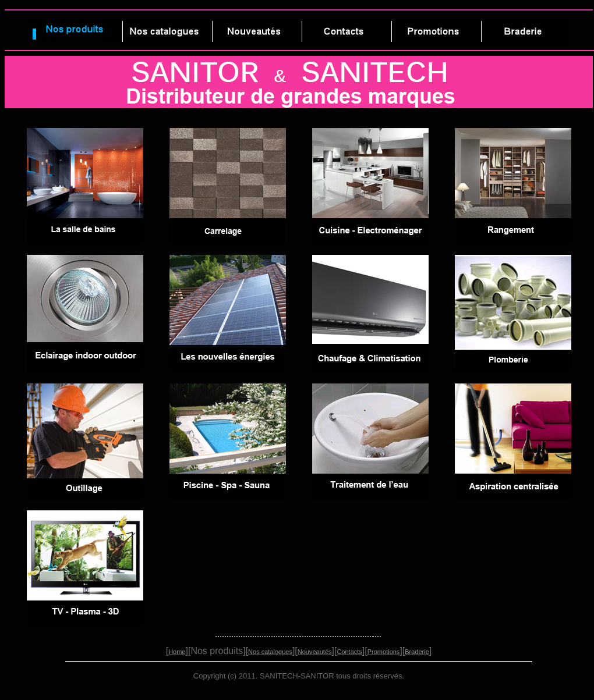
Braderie (417, 652)
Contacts (349, 652)
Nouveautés (315, 652)
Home (177, 652)
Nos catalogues (270, 652)
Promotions (384, 652)
